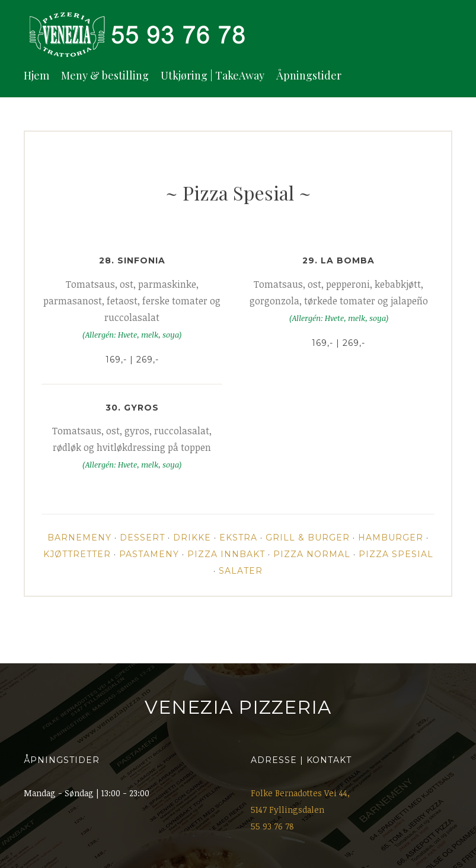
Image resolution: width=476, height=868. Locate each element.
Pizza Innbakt (226, 554)
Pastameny (149, 554)
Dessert (142, 538)
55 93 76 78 (272, 826)
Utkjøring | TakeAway (213, 75)
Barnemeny (79, 538)
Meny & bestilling (105, 75)
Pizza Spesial (396, 554)
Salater (241, 571)
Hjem (36, 75)
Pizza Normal (312, 554)
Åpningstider (309, 75)
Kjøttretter (77, 554)
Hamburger (391, 538)
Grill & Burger (308, 538)
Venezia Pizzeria (238, 707)
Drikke (192, 538)
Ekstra (238, 538)
